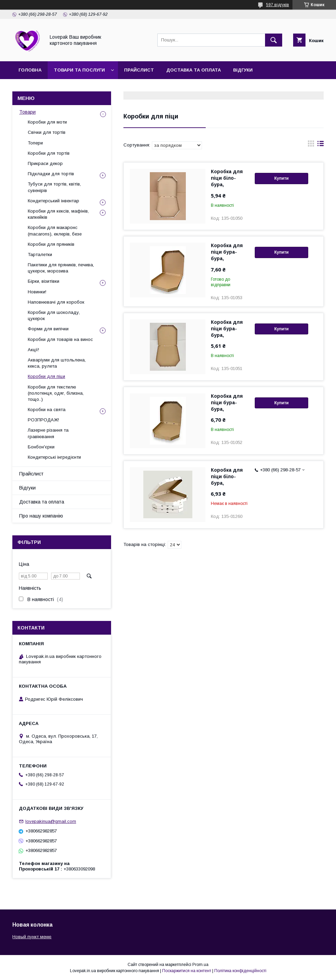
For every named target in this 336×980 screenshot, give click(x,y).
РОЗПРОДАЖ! (43, 420)
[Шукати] (274, 40)
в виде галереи (311, 145)
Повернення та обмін (151, 88)
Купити (281, 178)
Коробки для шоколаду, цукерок (54, 315)
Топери (35, 143)
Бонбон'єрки (41, 447)
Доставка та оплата (194, 70)
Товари (27, 112)
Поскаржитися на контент (187, 971)
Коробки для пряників (51, 244)
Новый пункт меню (32, 937)
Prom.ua (200, 965)
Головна (30, 70)
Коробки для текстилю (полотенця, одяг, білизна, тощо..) (56, 393)
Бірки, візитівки (44, 281)
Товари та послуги (79, 70)
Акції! (33, 350)
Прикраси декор (45, 163)
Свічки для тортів (47, 132)
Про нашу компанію (45, 88)
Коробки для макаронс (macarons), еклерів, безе (55, 231)
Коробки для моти (47, 122)
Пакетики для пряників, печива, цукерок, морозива (61, 268)
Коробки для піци (46, 376)
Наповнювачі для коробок (56, 302)
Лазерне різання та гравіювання (48, 433)
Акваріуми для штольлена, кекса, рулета (57, 363)
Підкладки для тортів (51, 174)
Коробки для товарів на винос (60, 339)
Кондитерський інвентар (53, 201)
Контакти (97, 88)
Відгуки (243, 70)
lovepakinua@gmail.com (51, 821)
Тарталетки (40, 254)
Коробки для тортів (49, 153)
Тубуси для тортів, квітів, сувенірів (54, 187)
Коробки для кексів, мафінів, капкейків (58, 214)
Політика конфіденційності (240, 971)
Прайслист (139, 70)
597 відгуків (278, 5)
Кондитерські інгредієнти (54, 457)
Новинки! (37, 292)
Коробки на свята (47, 410)
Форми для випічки (48, 329)
